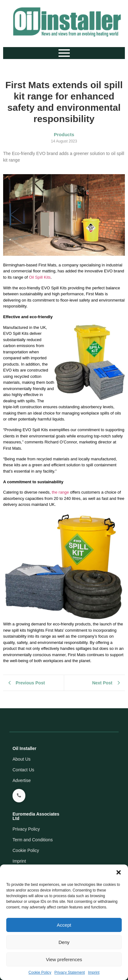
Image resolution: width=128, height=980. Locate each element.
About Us (22, 759)
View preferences (64, 959)
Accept (64, 925)
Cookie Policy (40, 972)
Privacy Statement (70, 972)
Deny (64, 942)
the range (60, 492)
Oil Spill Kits (40, 277)
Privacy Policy (26, 829)
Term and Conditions (33, 840)
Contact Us (23, 770)
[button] (119, 872)
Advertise (22, 780)
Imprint (94, 972)
